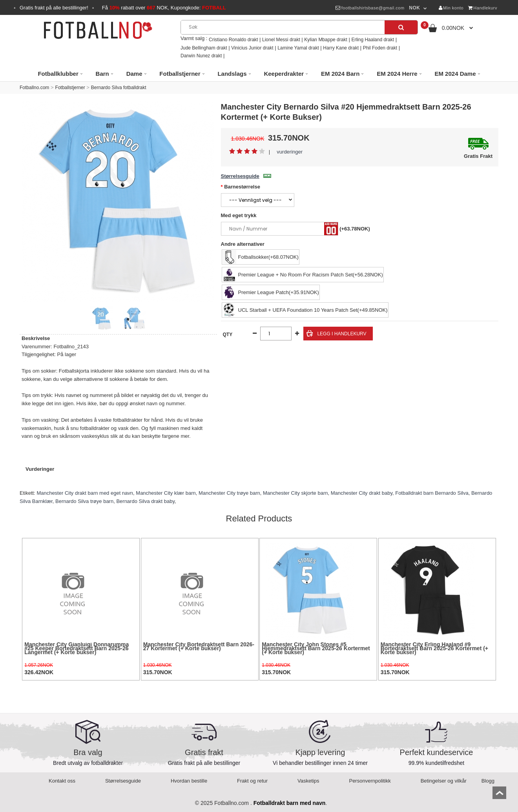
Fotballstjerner (70, 88)
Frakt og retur (252, 781)
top (499, 795)
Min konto (451, 8)
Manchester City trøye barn (229, 493)
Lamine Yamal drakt (298, 48)
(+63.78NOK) (355, 229)
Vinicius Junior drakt (252, 48)
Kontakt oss (62, 781)
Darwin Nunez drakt (201, 56)
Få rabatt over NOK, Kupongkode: (164, 8)
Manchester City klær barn (166, 493)
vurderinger (290, 152)
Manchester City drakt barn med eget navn (85, 493)
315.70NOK (158, 672)
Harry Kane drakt (341, 48)
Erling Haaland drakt (373, 40)
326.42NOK (39, 672)
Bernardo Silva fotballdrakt (119, 88)
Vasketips (308, 781)
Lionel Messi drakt (281, 40)
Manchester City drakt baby (362, 493)
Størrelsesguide (246, 176)
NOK (414, 8)
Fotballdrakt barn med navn (290, 803)
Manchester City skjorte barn (295, 493)
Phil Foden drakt (380, 48)
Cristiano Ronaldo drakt (233, 40)
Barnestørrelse (242, 187)
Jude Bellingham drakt (204, 48)
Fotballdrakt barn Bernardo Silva (432, 493)
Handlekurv (483, 8)
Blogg (488, 781)
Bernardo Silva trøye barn (84, 501)
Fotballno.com (34, 88)
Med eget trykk (239, 215)
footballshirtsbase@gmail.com (370, 8)
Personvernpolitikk (370, 781)
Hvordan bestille (189, 781)
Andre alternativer (243, 244)
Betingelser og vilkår (444, 781)
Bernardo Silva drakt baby (145, 501)
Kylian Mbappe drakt (326, 40)
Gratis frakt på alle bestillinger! (54, 8)
